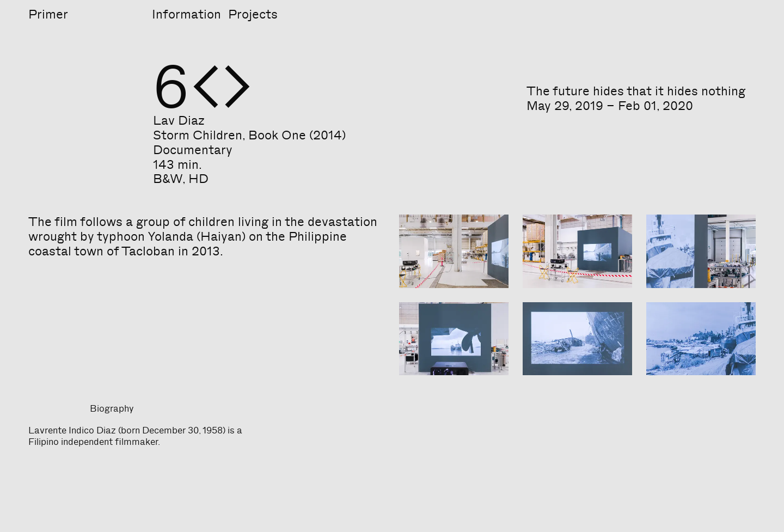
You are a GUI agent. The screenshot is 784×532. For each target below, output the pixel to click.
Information (186, 14)
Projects (253, 14)
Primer (48, 14)
